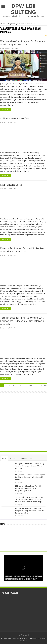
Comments (23, 458)
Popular (13, 458)
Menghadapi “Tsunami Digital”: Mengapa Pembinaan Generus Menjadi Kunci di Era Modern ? (30, 477)
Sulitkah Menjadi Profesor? (16, 119)
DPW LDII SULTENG (23, 9)
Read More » (6, 109)
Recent (5, 458)
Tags (32, 458)
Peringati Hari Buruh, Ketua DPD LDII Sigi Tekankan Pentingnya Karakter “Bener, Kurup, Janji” (30, 466)
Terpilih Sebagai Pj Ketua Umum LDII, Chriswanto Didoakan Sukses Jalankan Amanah (22, 321)
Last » (30, 385)
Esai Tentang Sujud (11, 185)
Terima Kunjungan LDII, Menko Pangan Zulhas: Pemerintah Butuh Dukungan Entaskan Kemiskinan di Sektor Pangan (29, 499)
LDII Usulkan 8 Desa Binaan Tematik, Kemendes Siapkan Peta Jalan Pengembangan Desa (28, 488)
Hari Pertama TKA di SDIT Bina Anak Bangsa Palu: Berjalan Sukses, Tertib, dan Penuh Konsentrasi (30, 511)
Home (3, 24)
